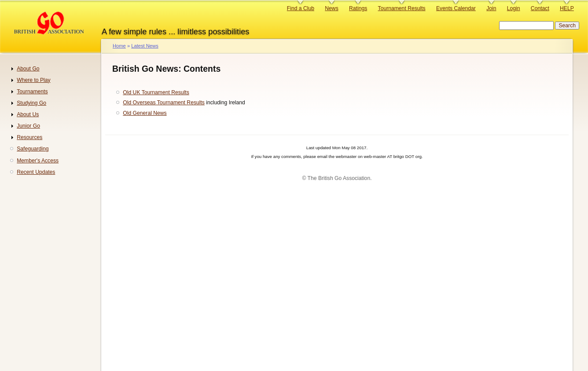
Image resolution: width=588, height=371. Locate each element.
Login (514, 8)
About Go (28, 69)
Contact (540, 8)
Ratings (358, 8)
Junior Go (28, 126)
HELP (567, 8)
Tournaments (32, 92)
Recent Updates (36, 172)
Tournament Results (402, 8)
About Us (28, 114)
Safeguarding (33, 149)
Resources (29, 137)
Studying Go (31, 103)
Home (119, 46)
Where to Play (33, 80)
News (331, 8)
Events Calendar (456, 8)
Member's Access (38, 161)
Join (491, 8)
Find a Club (301, 8)
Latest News (145, 46)
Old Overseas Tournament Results (164, 103)
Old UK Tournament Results (156, 92)
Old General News (145, 113)
